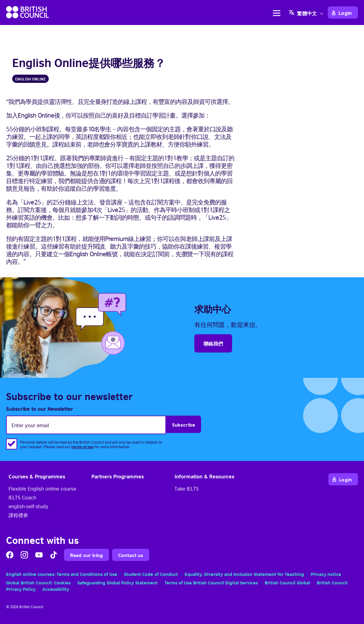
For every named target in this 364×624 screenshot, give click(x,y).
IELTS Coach (22, 497)
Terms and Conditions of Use (87, 574)
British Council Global (287, 582)
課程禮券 (18, 515)
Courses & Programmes (37, 476)
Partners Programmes (118, 476)
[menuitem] (307, 12)
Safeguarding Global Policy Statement (118, 582)
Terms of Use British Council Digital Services (211, 582)
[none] (307, 12)
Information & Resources (204, 476)
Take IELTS (187, 488)
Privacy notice (326, 574)
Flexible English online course (42, 488)
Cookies (62, 582)
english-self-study (28, 506)
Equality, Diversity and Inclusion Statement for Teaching (244, 574)
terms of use (82, 446)
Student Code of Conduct (151, 574)
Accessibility (56, 589)
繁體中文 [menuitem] (307, 13)
